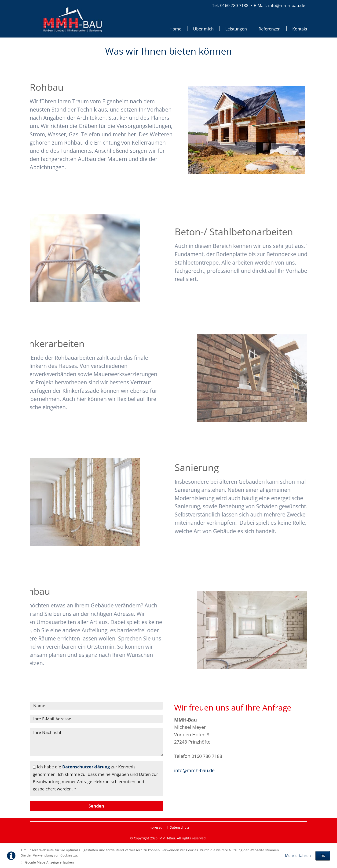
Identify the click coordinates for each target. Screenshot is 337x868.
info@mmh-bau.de (194, 770)
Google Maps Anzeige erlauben (49, 862)
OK (323, 856)
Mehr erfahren (298, 856)
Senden (96, 806)
